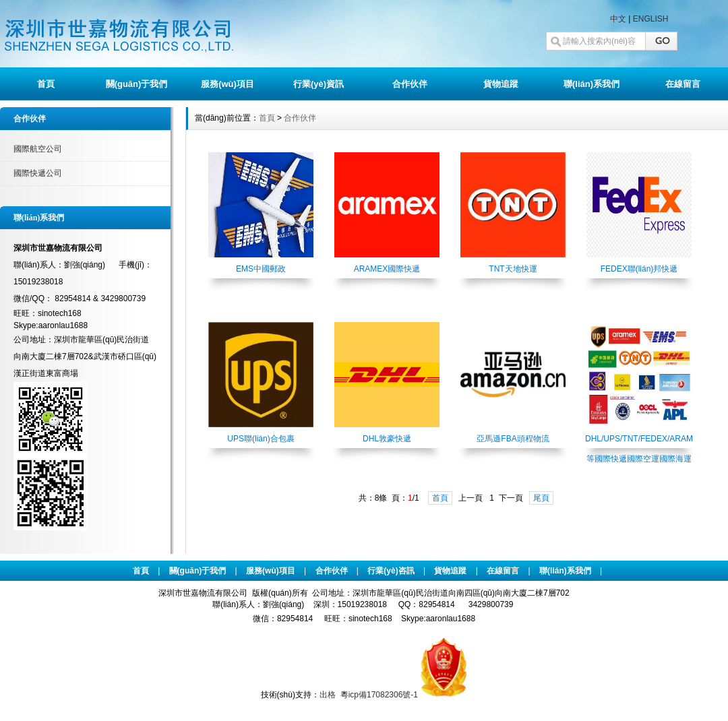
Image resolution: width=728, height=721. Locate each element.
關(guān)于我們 (137, 84)
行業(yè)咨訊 (391, 571)
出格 (328, 695)
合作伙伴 (410, 84)
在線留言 (683, 84)
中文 (618, 19)
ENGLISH (651, 19)
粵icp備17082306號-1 (379, 695)
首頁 (46, 84)
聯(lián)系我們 (591, 84)
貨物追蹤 (501, 84)
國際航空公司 (38, 149)
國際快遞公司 (38, 173)
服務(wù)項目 (227, 84)
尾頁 (541, 498)
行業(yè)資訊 (318, 84)
